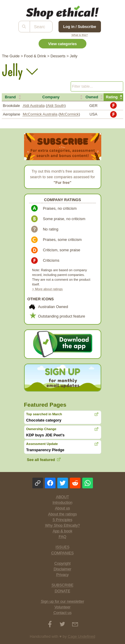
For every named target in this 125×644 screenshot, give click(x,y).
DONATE (62, 591)
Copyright (62, 563)
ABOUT (62, 497)
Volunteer (62, 607)
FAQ (63, 537)
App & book (62, 531)
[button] (12, 97)
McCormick (69, 114)
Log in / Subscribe (80, 27)
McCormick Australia (40, 114)
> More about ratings (47, 289)
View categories (62, 44)
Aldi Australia (34, 106)
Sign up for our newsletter (63, 601)
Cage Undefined (82, 636)
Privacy (63, 575)
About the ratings (62, 514)
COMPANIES (63, 553)
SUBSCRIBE (63, 585)
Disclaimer (63, 569)
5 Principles (62, 520)
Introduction (62, 502)
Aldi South (56, 106)
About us (62, 508)
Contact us (62, 613)
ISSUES (62, 547)
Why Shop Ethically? (62, 525)
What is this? (80, 35)
